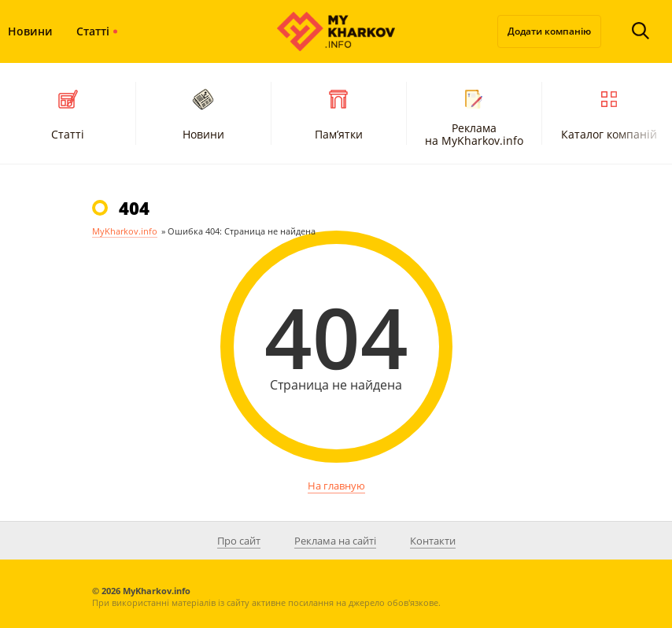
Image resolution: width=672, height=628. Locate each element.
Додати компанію (549, 31)
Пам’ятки (339, 113)
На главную (336, 486)
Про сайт (239, 541)
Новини (203, 113)
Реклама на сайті (335, 541)
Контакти (433, 541)
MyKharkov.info (125, 231)
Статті (93, 31)
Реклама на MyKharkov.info (474, 116)
